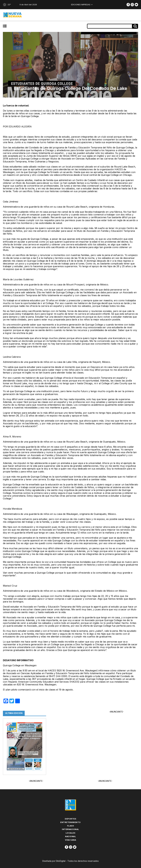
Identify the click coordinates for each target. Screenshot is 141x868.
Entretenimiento (70, 822)
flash (71, 826)
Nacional (70, 836)
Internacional (70, 829)
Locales (71, 833)
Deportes (70, 819)
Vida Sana (71, 840)
